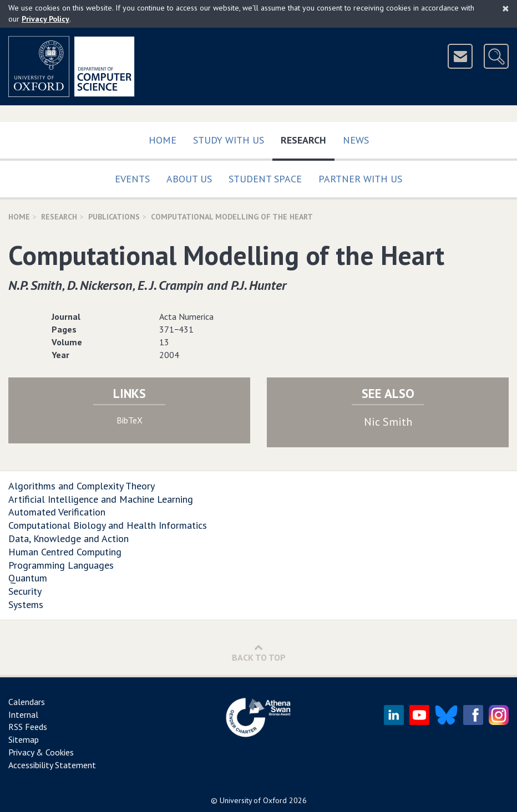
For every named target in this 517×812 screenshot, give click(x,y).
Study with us (229, 140)
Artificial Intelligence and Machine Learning (101, 499)
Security (25, 591)
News (356, 140)
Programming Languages (61, 565)
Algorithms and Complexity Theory (82, 486)
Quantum (28, 578)
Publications (114, 217)
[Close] (506, 8)
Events (132, 179)
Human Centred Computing (65, 552)
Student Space (265, 179)
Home (163, 140)
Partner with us (360, 179)
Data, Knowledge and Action (69, 538)
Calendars (27, 702)
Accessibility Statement (52, 765)
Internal (23, 714)
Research (308, 138)
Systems (26, 604)
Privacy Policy (45, 19)
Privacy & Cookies (41, 752)
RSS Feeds (28, 727)
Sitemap (24, 739)
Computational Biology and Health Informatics (108, 525)
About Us (189, 179)
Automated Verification (57, 512)
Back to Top (259, 653)
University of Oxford (253, 800)
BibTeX (130, 420)
